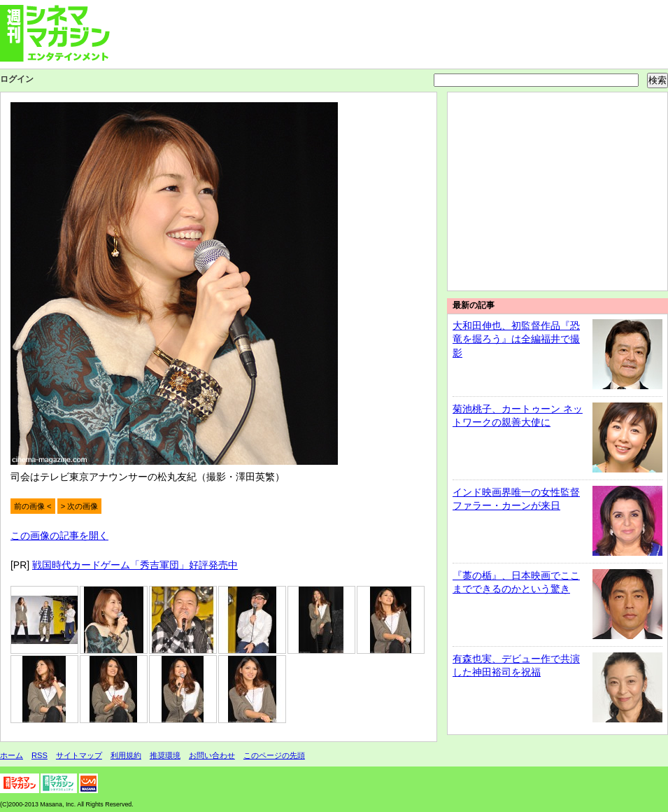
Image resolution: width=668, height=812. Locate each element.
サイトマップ (79, 755)
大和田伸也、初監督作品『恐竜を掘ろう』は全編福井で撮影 (516, 339)
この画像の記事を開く (59, 535)
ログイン (17, 79)
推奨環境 (165, 755)
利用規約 (126, 755)
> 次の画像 (80, 506)
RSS (40, 755)
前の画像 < (33, 506)
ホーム (12, 755)
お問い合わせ (212, 755)
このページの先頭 (274, 755)
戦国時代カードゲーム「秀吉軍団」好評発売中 (135, 565)
